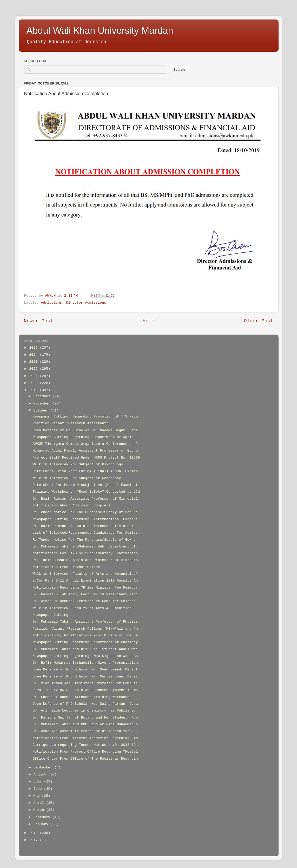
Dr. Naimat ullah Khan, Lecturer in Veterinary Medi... (88, 594)
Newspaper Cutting (50, 615)
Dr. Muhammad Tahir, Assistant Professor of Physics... (88, 622)
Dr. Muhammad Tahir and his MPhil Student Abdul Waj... (88, 649)
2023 (34, 362)
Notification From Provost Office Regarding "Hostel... (88, 752)
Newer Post (39, 321)
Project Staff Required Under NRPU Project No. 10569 (86, 458)
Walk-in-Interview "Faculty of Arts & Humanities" (83, 608)
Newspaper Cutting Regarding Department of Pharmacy (85, 642)
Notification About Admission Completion (74, 505)
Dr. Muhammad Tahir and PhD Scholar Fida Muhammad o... (88, 724)
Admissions (51, 303)
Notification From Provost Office (66, 567)
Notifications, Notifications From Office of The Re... (88, 635)
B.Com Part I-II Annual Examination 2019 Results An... (88, 581)
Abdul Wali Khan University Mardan (100, 31)
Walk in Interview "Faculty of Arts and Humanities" (85, 574)
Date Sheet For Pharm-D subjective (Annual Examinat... (88, 485)
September (44, 768)
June (39, 789)
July (39, 782)
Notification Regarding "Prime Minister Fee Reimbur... (88, 588)
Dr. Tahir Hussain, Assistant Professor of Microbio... (88, 560)
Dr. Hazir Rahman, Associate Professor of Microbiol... (88, 499)
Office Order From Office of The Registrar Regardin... (88, 759)
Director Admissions (86, 303)
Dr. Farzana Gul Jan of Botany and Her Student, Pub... (88, 718)
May (38, 796)
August (41, 775)
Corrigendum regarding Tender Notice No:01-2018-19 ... (88, 745)
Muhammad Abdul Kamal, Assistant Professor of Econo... (88, 451)
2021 (34, 376)
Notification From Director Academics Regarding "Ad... (88, 738)
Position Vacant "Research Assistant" (70, 423)
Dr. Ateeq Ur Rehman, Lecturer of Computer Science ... (88, 601)
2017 (34, 840)
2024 (34, 355)
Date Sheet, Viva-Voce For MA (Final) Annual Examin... (88, 471)
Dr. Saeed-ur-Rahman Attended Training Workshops (82, 697)
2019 (34, 390)
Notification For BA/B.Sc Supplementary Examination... (88, 553)
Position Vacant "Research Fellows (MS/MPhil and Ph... (88, 629)
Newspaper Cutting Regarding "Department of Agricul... (88, 437)
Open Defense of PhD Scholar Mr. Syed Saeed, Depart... (88, 670)
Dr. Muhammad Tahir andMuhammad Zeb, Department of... (87, 547)
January (42, 824)
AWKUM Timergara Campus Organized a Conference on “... (88, 444)
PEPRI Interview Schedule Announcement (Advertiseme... (88, 690)
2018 (34, 833)
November (43, 404)
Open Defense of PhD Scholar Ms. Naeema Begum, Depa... (88, 430)
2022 (34, 369)
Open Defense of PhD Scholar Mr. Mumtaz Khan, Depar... (88, 677)
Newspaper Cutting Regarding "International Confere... (88, 519)
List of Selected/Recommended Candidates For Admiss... (88, 533)
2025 (34, 348)
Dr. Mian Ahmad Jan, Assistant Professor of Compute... (88, 683)
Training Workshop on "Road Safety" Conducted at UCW (86, 492)
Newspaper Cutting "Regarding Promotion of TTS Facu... (88, 417)
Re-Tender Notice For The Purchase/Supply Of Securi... (88, 512)
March (40, 810)
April (40, 803)
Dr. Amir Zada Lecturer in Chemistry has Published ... (88, 711)
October (42, 411)
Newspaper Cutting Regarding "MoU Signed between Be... (88, 656)
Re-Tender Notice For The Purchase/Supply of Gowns (84, 540)
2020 (34, 383)
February (43, 817)
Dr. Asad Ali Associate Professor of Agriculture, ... (87, 731)
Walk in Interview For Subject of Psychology (78, 464)
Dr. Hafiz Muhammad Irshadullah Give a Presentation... (88, 663)
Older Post (258, 321)
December (43, 396)
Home (148, 321)
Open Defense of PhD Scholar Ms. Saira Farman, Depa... (88, 704)
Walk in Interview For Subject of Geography (77, 478)
